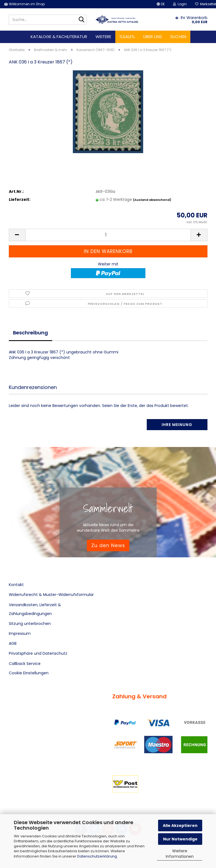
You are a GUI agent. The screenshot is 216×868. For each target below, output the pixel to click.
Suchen (178, 37)
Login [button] (180, 4)
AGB (13, 643)
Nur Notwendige (180, 839)
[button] (161, 4)
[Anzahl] (108, 235)
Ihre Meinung (177, 425)
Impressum (20, 633)
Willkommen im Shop (24, 4)
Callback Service (25, 664)
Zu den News (108, 545)
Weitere (103, 37)
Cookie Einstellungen (29, 673)
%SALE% (127, 37)
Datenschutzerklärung (97, 856)
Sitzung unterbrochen (30, 624)
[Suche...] (81, 20)
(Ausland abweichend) (152, 200)
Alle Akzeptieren (180, 826)
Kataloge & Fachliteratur (59, 37)
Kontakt (16, 585)
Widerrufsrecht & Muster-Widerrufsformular (51, 595)
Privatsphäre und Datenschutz (38, 653)
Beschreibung (30, 333)
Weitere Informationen (180, 854)
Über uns (153, 37)
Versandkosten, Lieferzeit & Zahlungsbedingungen (35, 609)
